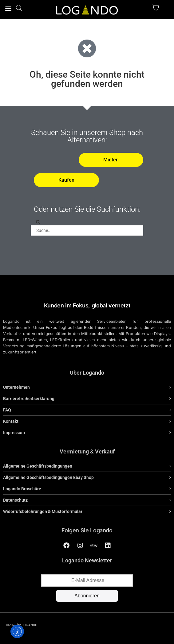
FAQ (7, 410)
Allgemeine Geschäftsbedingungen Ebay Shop (48, 477)
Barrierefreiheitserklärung (29, 399)
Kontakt (11, 421)
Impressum (14, 433)
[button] (8, 8)
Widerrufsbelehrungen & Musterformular (43, 511)
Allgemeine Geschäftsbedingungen (38, 466)
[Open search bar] (19, 8)
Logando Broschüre (22, 489)
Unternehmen (16, 387)
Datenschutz (15, 500)
